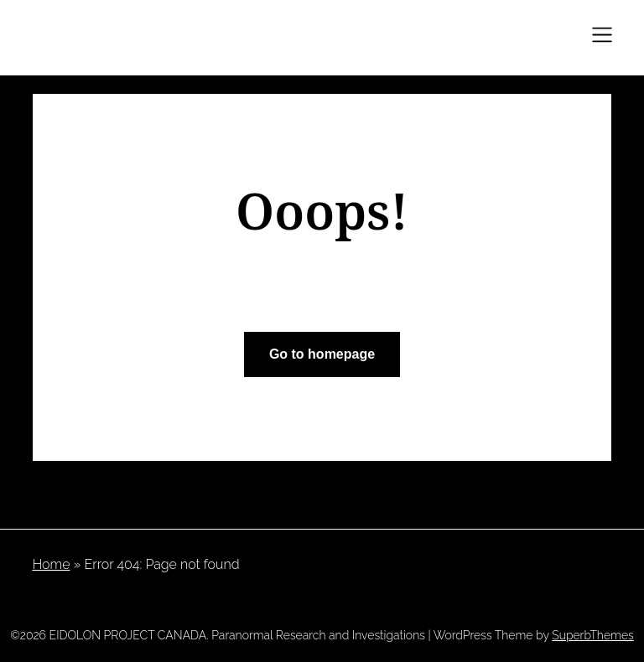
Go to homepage (322, 354)
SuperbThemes (593, 635)
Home (51, 564)
